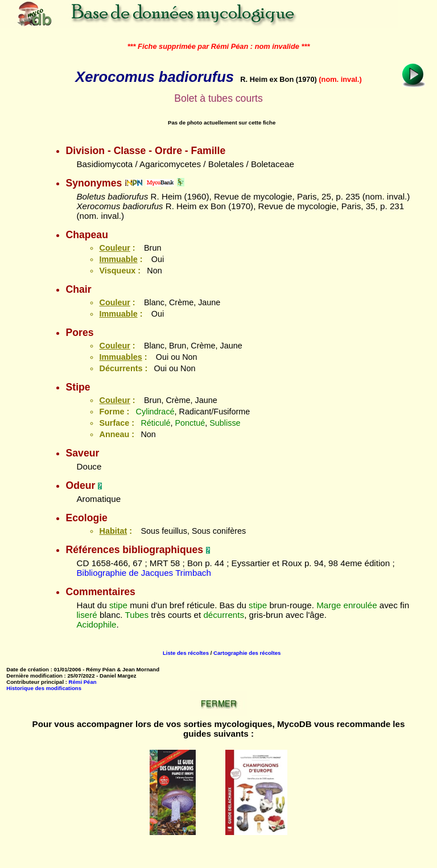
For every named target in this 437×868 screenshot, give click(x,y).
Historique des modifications (44, 688)
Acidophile (96, 624)
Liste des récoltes (186, 653)
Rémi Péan (83, 682)
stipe (118, 605)
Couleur (114, 248)
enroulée (360, 605)
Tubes (137, 615)
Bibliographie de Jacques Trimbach (143, 573)
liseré (86, 615)
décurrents (224, 615)
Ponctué (190, 423)
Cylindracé (155, 412)
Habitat (113, 531)
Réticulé (155, 423)
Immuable (118, 259)
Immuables (120, 357)
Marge (329, 605)
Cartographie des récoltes (247, 653)
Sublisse (225, 423)
